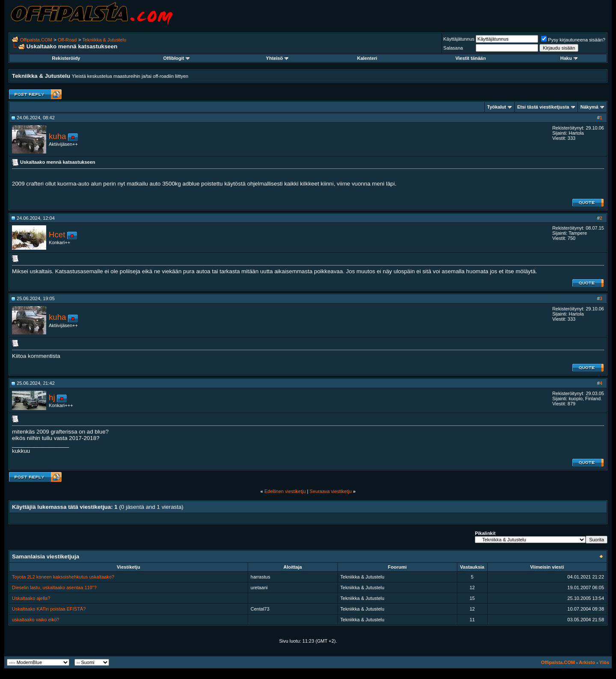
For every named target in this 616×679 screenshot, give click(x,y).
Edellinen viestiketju (285, 491)
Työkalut (497, 107)
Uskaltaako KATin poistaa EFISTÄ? (49, 609)
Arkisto (587, 662)
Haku (569, 58)
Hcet (57, 235)
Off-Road (67, 40)
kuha (57, 136)
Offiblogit (176, 58)
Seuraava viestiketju (331, 491)
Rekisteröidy (66, 58)
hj (52, 397)
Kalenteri (367, 58)
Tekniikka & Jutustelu (104, 40)
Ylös (604, 662)
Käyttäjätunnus (459, 39)
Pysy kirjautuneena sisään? (573, 40)
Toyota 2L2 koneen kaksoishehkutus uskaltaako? (63, 577)
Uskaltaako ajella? (31, 598)
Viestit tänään (470, 58)
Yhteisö (277, 58)
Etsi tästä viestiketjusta (543, 107)
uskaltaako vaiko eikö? (36, 620)
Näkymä (589, 107)
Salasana (453, 48)
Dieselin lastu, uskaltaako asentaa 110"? (54, 587)
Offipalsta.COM (36, 40)
